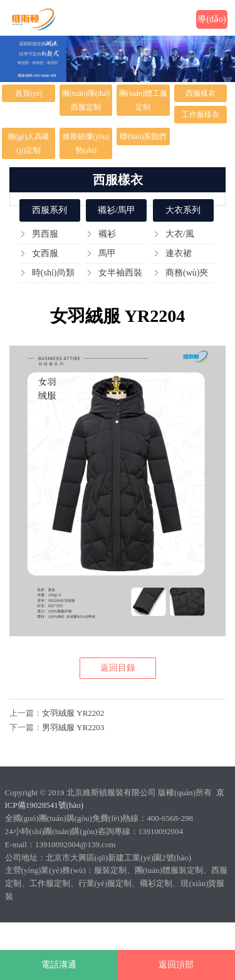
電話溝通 (59, 965)
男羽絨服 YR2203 (73, 727)
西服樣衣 (201, 93)
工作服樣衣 (201, 115)
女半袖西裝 (120, 273)
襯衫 (107, 234)
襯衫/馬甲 (117, 210)
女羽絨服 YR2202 (73, 713)
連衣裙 (179, 253)
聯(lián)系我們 (143, 137)
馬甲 (107, 253)
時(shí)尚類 (53, 273)
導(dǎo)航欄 (211, 22)
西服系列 (50, 210)
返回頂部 (176, 965)
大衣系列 (183, 210)
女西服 (45, 253)
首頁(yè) (29, 93)
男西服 (45, 234)
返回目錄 (118, 668)
